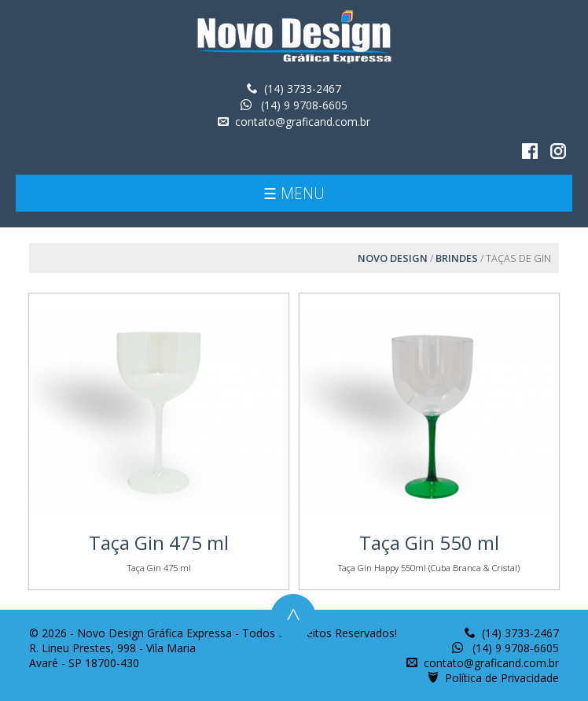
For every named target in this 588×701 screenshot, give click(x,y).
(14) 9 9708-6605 (303, 105)
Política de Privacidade (502, 678)
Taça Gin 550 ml (429, 542)
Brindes (457, 258)
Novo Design (393, 258)
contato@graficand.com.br (303, 122)
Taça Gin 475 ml (159, 542)
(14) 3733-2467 (303, 89)
